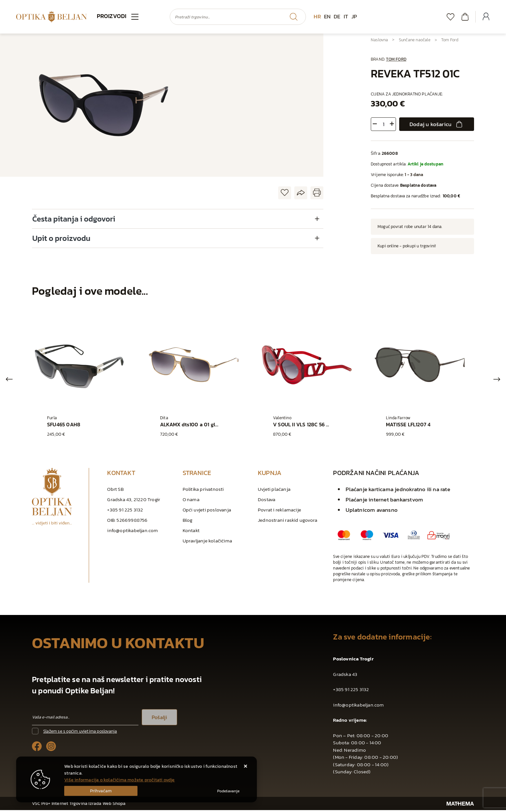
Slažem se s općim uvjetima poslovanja (80, 733)
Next (497, 380)
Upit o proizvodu (61, 238)
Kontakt (191, 532)
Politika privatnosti (203, 491)
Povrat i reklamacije (279, 512)
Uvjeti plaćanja (274, 491)
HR (317, 16)
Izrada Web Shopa (107, 805)
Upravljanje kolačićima (207, 543)
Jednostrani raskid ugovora (288, 522)
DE (337, 16)
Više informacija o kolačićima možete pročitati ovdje (119, 780)
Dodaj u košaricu (437, 124)
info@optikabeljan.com (132, 532)
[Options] (228, 791)
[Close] (101, 791)
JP (354, 16)
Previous (9, 380)
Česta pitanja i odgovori (74, 219)
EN (327, 16)
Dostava (267, 501)
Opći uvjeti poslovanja (207, 512)
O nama (191, 501)
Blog (188, 522)
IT (346, 16)
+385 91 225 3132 (125, 512)
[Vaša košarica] (465, 17)
